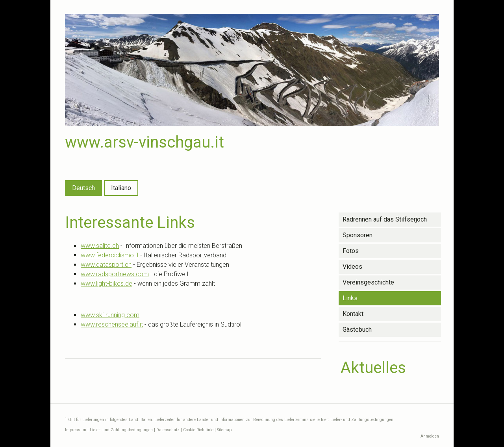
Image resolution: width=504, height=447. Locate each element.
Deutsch (83, 188)
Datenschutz (168, 430)
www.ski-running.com (110, 315)
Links (350, 298)
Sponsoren (358, 235)
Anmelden (430, 436)
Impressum (76, 430)
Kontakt (353, 314)
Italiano (121, 188)
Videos (352, 267)
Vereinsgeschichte (368, 282)
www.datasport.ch (106, 265)
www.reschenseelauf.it (112, 324)
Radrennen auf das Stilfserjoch (385, 219)
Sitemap (224, 430)
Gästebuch (357, 330)
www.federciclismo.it (110, 255)
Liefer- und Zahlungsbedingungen (362, 420)
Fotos (351, 251)
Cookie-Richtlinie (198, 430)
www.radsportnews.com (115, 274)
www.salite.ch (100, 246)
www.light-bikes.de (107, 284)
